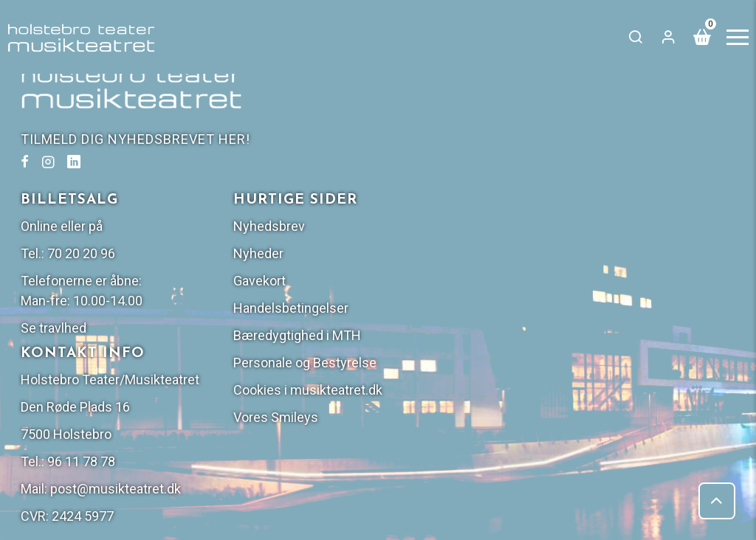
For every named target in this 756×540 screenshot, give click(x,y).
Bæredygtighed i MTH (638, 217)
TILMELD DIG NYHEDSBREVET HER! (137, 139)
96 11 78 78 (450, 363)
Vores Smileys (616, 299)
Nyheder (599, 135)
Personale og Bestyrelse (645, 245)
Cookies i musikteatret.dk (648, 272)
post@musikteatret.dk (484, 391)
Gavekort (600, 163)
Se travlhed (422, 210)
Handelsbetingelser (631, 190)
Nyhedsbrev (609, 108)
